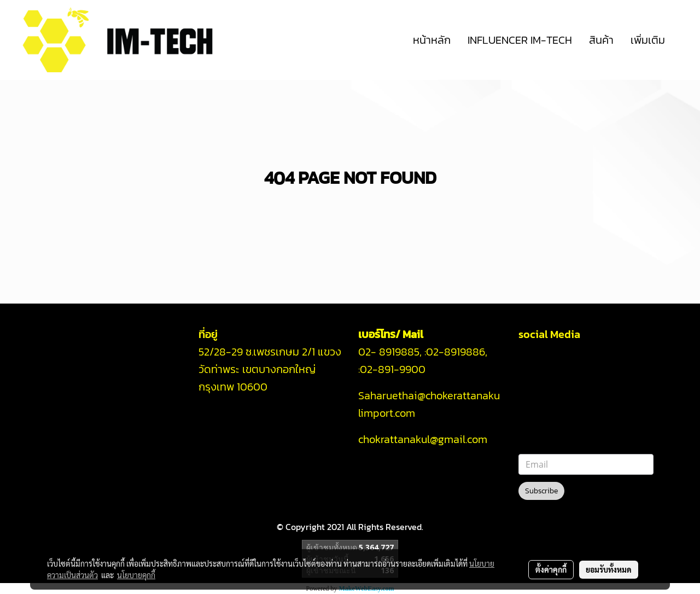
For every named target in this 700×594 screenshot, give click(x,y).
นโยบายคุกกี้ (136, 575)
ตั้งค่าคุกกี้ (551, 569)
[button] (683, 40)
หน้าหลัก (432, 40)
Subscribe (541, 491)
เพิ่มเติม (648, 40)
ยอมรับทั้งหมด (609, 569)
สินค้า (601, 40)
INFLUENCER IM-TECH (520, 40)
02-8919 (456, 352)
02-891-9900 (394, 369)
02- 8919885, (390, 352)
